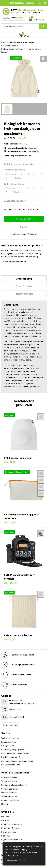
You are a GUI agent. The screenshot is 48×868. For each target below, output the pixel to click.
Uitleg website (8, 746)
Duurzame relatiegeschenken (22, 42)
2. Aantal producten (15, 201)
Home (4, 42)
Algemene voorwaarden (11, 840)
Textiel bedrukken (9, 796)
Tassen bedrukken (9, 781)
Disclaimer (6, 836)
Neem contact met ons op (15, 262)
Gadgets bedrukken (10, 789)
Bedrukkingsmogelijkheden (13, 750)
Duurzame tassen (9, 46)
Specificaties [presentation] (24, 286)
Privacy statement (9, 832)
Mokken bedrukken (9, 793)
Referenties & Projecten (12, 828)
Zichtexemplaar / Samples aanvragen (17, 761)
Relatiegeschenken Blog (12, 824)
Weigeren (22, 860)
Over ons (5, 817)
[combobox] (20, 26)
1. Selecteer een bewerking (19, 164)
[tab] (24, 279)
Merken (4, 804)
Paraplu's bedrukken (10, 800)
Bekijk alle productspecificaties (18, 156)
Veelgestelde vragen (10, 738)
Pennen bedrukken (9, 777)
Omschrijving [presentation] (24, 279)
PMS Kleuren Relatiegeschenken (15, 753)
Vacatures (5, 820)
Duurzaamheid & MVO (10, 765)
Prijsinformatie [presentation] (24, 294)
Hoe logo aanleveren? (11, 757)
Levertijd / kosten (9, 742)
